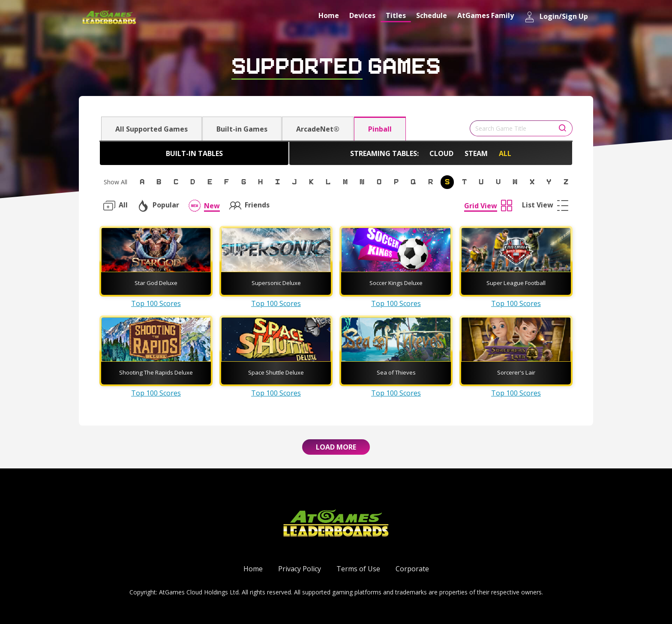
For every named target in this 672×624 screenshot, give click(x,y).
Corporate (412, 569)
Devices (362, 15)
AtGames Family (486, 15)
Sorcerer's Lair (516, 372)
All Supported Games (151, 129)
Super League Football (516, 283)
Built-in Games (242, 129)
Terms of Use (358, 569)
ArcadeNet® (318, 129)
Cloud (441, 153)
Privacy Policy (300, 569)
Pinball (380, 129)
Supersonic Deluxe (276, 283)
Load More (336, 447)
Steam (476, 153)
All (505, 153)
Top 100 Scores (156, 303)
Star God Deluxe (156, 283)
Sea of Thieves (396, 372)
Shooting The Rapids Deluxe (156, 372)
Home (329, 15)
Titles (396, 15)
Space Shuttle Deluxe (276, 372)
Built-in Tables (194, 153)
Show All (115, 182)
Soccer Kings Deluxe (396, 283)
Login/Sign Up (556, 17)
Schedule (432, 15)
